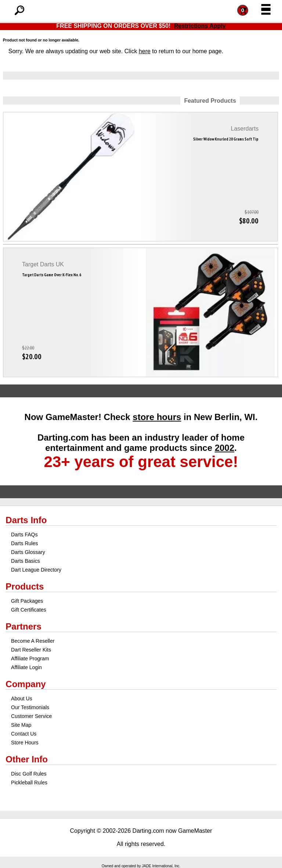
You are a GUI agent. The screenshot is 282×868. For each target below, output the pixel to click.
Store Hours (25, 743)
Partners (23, 626)
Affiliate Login (26, 667)
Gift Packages (27, 601)
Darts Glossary (28, 552)
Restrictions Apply (200, 26)
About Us (22, 699)
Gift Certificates (29, 610)
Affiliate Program (30, 659)
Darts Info (26, 520)
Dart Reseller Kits (31, 650)
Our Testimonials (30, 707)
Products (25, 586)
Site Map (21, 725)
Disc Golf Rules (29, 774)
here (145, 51)
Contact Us (24, 734)
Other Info (27, 759)
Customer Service (31, 716)
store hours (157, 417)
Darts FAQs (24, 535)
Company (26, 684)
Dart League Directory (36, 570)
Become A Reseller (33, 641)
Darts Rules (24, 543)
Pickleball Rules (29, 783)
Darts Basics (26, 561)
